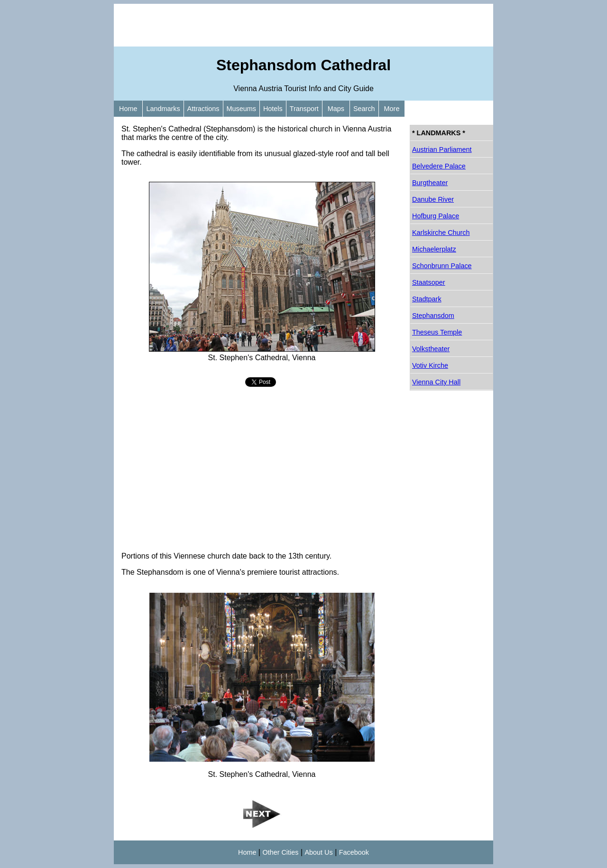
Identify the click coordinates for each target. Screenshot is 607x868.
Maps (336, 109)
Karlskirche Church (441, 233)
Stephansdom (433, 316)
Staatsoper (429, 282)
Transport (304, 109)
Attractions (203, 109)
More (392, 109)
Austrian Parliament (442, 149)
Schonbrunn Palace (442, 266)
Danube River (433, 199)
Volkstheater (431, 349)
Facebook (354, 852)
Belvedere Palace (439, 166)
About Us (319, 852)
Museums (241, 109)
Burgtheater (430, 183)
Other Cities (280, 852)
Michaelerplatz (434, 249)
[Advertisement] (303, 25)
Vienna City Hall (436, 382)
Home (128, 109)
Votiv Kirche (430, 365)
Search (364, 109)
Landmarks (163, 109)
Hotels (273, 109)
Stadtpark (427, 299)
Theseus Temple (437, 332)
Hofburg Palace (436, 216)
